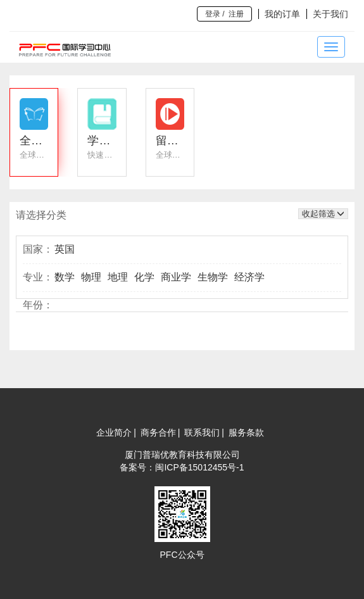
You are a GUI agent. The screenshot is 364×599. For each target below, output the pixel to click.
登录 (213, 14)
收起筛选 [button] (323, 214)
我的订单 (282, 14)
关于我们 (330, 14)
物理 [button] (91, 277)
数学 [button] (65, 277)
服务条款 (246, 432)
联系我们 (202, 432)
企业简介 (114, 432)
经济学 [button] (249, 277)
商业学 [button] (176, 277)
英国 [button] (65, 249)
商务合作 (158, 432)
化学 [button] (144, 277)
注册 (236, 14)
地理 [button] (118, 277)
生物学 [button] (213, 277)
